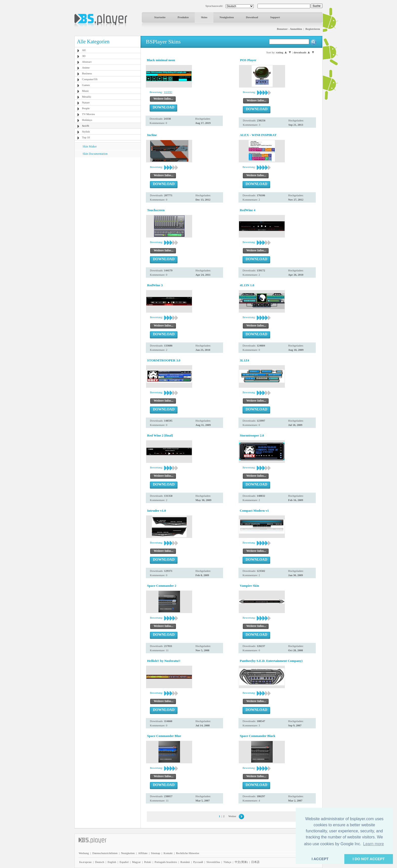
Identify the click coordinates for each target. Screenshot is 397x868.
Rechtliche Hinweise (187, 853)
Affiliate (143, 853)
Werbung (84, 853)
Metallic (87, 97)
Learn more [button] (373, 844)
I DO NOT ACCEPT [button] (369, 859)
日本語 (255, 862)
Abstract (87, 62)
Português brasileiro (166, 862)
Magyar (136, 862)
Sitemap (155, 853)
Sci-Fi (86, 126)
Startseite (160, 17)
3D (84, 56)
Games (86, 85)
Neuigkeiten (227, 17)
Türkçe (227, 862)
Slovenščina (213, 862)
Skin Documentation (95, 154)
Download (252, 17)
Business (87, 73)
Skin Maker (90, 146)
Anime (86, 68)
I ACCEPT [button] (320, 859)
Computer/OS (90, 79)
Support (275, 17)
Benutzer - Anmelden (290, 29)
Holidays (87, 120)
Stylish (86, 132)
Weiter (232, 816)
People (86, 108)
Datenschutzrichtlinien (105, 853)
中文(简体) (241, 862)
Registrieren (313, 29)
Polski (148, 862)
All (84, 50)
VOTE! (168, 92)
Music (86, 91)
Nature (86, 102)
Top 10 (86, 137)
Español (124, 862)
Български (85, 862)
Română (185, 862)
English (112, 862)
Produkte (183, 17)
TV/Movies (88, 114)
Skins (204, 17)
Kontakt (168, 853)
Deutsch (100, 862)
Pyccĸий (198, 862)
